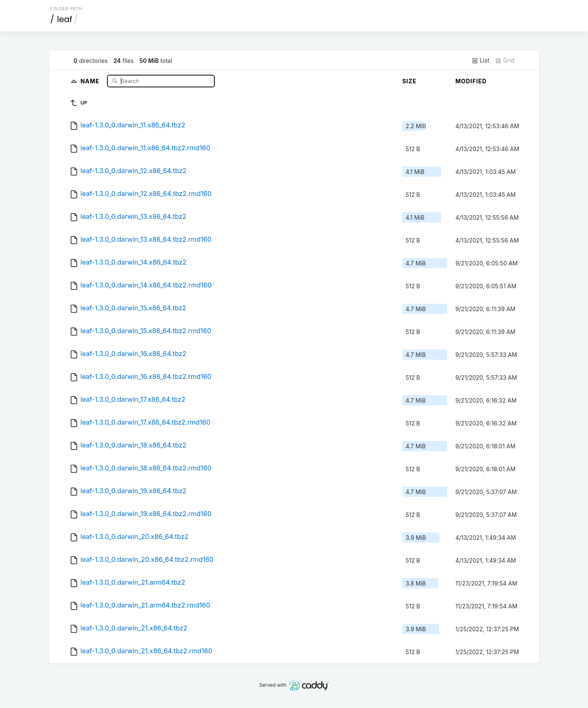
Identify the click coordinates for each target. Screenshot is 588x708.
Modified (471, 81)
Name (91, 81)
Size (409, 81)
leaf (65, 19)
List (480, 60)
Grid (505, 60)
